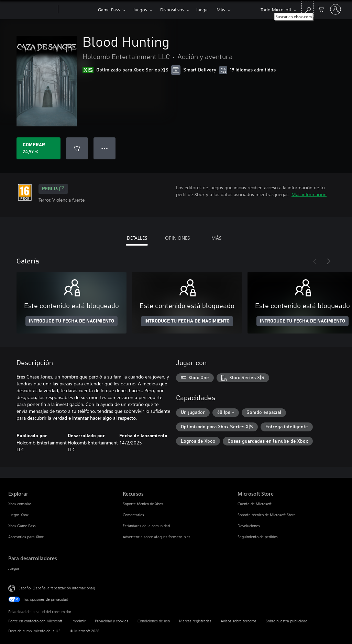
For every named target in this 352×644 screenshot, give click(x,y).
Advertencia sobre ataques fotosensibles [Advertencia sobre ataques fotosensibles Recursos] (157, 537)
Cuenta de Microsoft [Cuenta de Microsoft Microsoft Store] (255, 504)
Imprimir (79, 621)
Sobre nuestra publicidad (287, 621)
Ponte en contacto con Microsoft (35, 621)
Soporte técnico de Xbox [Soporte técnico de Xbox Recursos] (143, 504)
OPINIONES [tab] (177, 238)
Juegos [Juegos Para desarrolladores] (14, 568)
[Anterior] (315, 261)
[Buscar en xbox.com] (308, 9)
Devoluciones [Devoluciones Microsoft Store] (249, 526)
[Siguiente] (329, 261)
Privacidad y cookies (112, 621)
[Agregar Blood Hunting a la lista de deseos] (77, 148)
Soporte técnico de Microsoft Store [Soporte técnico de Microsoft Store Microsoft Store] (267, 515)
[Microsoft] (32, 10)
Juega (202, 9)
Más (221, 9)
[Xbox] (77, 10)
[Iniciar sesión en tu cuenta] (335, 9)
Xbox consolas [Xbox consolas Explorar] (20, 504)
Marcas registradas (195, 621)
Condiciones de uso (154, 621)
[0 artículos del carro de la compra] (321, 9)
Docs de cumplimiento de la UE (34, 631)
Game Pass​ (109, 9)
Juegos (140, 9)
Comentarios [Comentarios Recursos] (133, 515)
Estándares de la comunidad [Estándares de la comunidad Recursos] (146, 526)
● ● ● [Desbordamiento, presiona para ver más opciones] (105, 148)
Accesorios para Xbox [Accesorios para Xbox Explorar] (26, 537)
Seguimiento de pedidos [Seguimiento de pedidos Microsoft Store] (258, 537)
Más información (309, 194)
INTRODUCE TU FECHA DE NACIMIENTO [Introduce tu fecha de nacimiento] (71, 321)
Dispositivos (172, 9)
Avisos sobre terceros (239, 621)
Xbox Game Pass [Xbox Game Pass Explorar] (22, 526)
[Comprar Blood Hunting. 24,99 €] (38, 148)
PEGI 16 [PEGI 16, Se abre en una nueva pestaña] (53, 189)
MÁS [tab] (216, 238)
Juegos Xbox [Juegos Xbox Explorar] (18, 515)
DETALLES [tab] (137, 238)
